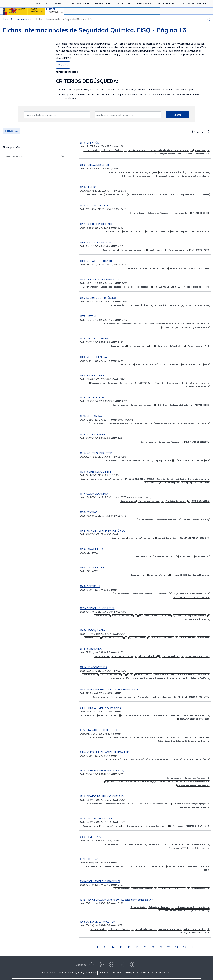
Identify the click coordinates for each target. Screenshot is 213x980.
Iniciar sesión (199, 7)
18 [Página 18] (122, 937)
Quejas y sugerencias (86, 962)
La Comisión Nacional (194, 19)
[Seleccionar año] (29, 164)
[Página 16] (106, 937)
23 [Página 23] (162, 937)
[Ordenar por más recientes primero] (194, 140)
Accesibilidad (143, 962)
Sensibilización (145, 19)
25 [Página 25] (178, 937)
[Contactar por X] (102, 955)
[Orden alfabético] (203, 140)
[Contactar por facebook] (133, 955)
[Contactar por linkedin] (122, 955)
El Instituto (42, 19)
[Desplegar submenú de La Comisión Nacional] (207, 18)
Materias (60, 19)
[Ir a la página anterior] (91, 937)
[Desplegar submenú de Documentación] (90, 18)
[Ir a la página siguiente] (186, 937)
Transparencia (66, 962)
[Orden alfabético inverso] (208, 140)
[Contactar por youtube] (112, 955)
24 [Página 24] (170, 937)
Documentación (80, 19)
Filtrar (12, 139)
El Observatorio (167, 19)
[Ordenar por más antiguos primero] (198, 140)
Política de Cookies (161, 962)
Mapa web (116, 962)
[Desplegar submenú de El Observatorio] (177, 18)
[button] (209, 27)
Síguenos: (81, 954)
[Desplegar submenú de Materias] (66, 18)
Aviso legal (129, 962)
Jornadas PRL (124, 19)
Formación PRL (103, 19)
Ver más (63, 73)
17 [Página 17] (114, 937)
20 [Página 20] (138, 937)
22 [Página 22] (154, 937)
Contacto (103, 962)
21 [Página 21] (146, 937)
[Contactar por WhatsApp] (92, 955)
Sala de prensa (49, 962)
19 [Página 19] (130, 937)
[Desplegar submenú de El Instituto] (50, 18)
